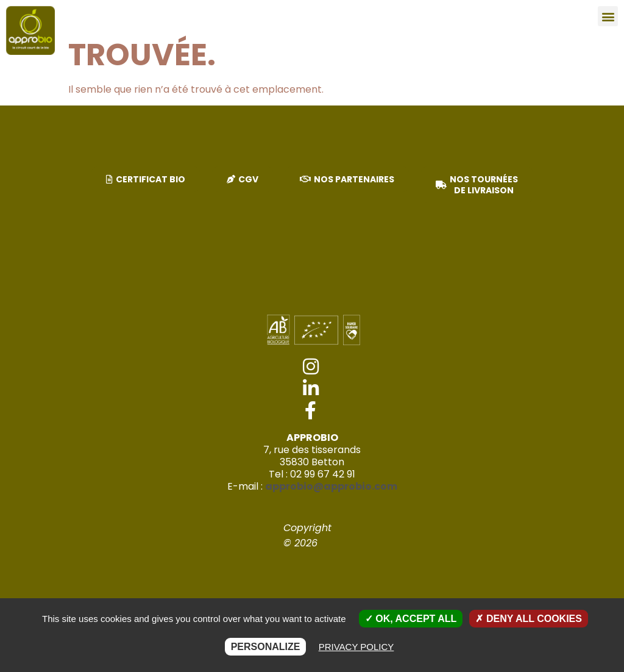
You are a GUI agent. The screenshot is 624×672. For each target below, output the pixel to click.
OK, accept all (411, 619)
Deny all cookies (529, 619)
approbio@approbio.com (331, 486)
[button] (608, 16)
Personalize (266, 647)
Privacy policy (356, 647)
